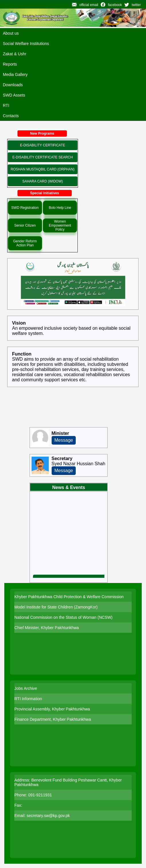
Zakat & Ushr (15, 54)
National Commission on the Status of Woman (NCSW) (63, 617)
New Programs (42, 133)
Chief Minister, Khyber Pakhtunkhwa (47, 628)
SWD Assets (14, 95)
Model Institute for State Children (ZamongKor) (56, 607)
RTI (6, 105)
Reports (10, 64)
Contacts (11, 116)
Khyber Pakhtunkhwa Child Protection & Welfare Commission (69, 597)
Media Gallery (15, 74)
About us (11, 33)
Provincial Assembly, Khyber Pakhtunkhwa (52, 709)
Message (64, 440)
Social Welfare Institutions (26, 44)
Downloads (13, 85)
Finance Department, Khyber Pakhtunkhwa (53, 719)
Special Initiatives (45, 193)
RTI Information (28, 699)
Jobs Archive (26, 688)
